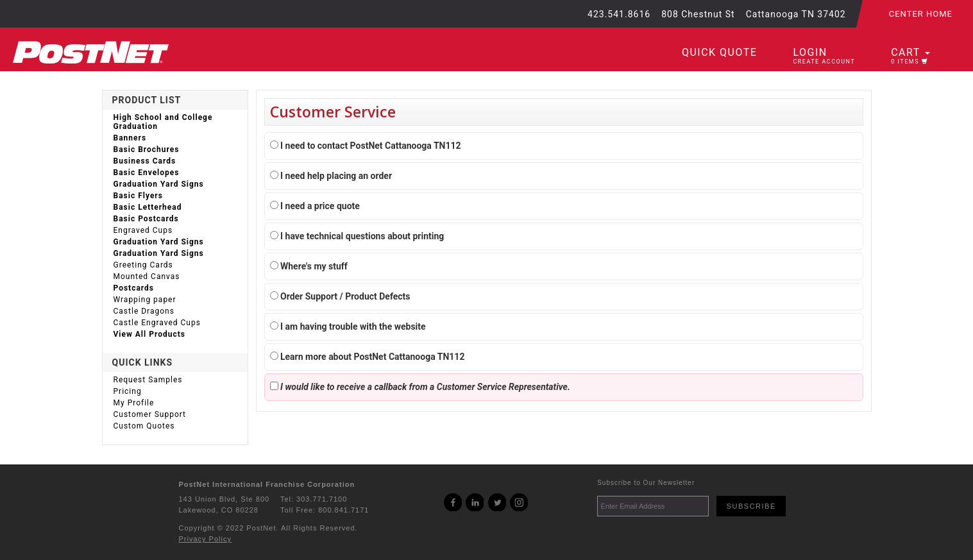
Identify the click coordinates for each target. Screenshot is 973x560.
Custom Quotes (144, 426)
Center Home (921, 14)
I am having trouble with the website (348, 327)
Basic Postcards (146, 219)
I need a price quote (315, 206)
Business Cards (145, 161)
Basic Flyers (138, 196)
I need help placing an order (331, 176)
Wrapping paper (145, 300)
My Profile (134, 403)
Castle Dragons (144, 311)
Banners (130, 138)
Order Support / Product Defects (340, 296)
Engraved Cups (143, 230)
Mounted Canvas (147, 276)
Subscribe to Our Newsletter (646, 483)
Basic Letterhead (148, 207)
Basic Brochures (147, 149)
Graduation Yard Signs (159, 184)
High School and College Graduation (163, 122)
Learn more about (368, 357)
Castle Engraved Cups (157, 323)
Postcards (134, 288)
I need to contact (366, 146)
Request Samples (148, 380)
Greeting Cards (143, 265)
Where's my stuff (309, 266)
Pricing (128, 391)
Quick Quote (719, 52)
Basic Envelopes (147, 173)
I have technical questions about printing (357, 236)
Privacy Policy (205, 539)
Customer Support (150, 414)
